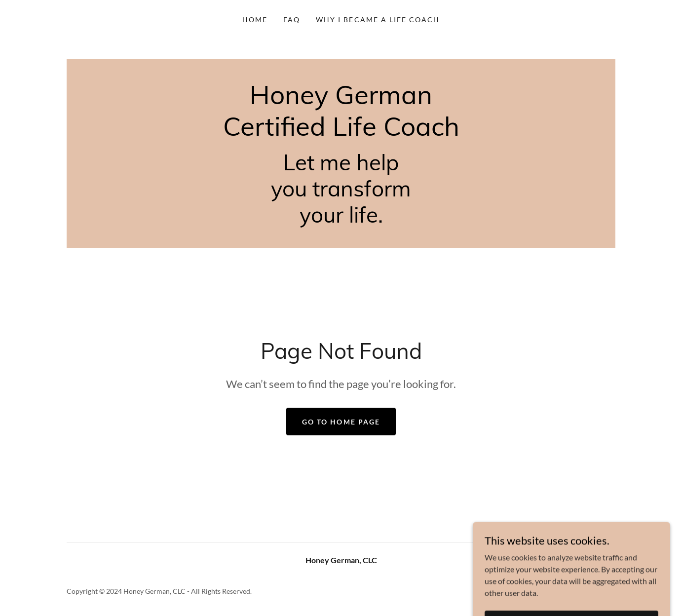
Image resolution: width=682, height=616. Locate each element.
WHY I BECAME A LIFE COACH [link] (378, 19)
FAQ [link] (292, 19)
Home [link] (255, 19)
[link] (341, 133)
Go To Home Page (341, 422)
